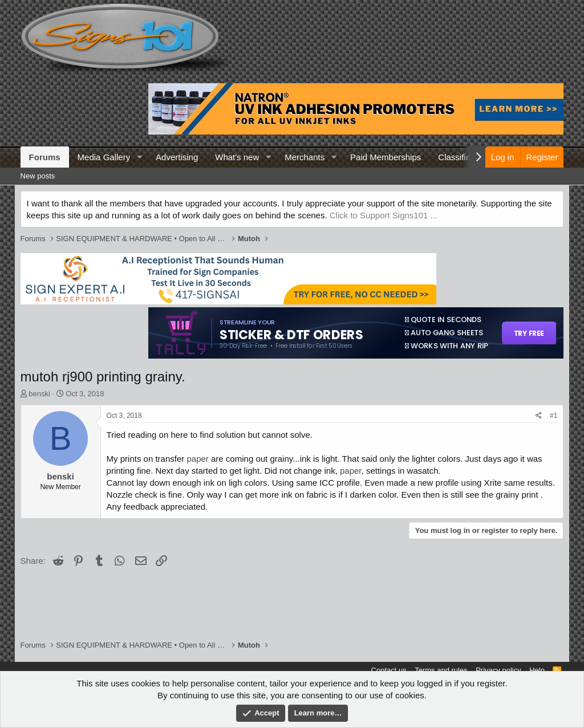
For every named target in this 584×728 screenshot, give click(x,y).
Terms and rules (441, 670)
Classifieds (459, 157)
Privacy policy (498, 670)
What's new (237, 157)
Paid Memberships (386, 157)
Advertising (177, 157)
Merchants (305, 157)
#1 (553, 416)
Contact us (389, 670)
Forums (45, 157)
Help (537, 670)
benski (39, 394)
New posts (38, 176)
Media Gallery (104, 157)
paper (197, 459)
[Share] (539, 416)
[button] (139, 157)
